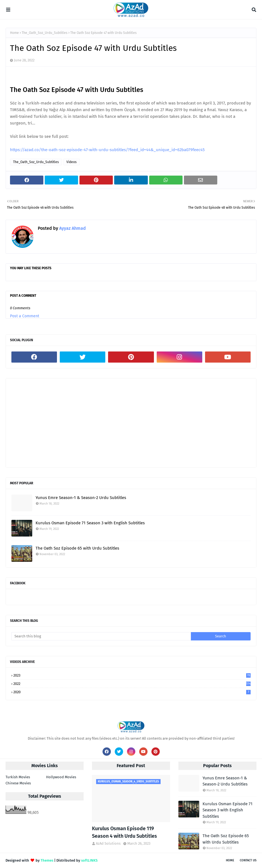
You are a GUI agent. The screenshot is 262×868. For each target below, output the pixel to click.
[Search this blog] (101, 636)
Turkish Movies (18, 777)
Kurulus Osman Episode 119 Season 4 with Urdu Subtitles (124, 832)
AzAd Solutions (108, 843)
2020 (132, 692)
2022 (132, 684)
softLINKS (89, 860)
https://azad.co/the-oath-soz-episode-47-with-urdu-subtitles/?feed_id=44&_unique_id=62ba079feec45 (107, 150)
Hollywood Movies (61, 777)
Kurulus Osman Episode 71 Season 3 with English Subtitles (90, 523)
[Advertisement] (131, 423)
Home (14, 33)
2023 (132, 675)
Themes (47, 860)
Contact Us (248, 860)
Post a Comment (25, 316)
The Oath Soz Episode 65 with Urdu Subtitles (77, 548)
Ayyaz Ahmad (72, 228)
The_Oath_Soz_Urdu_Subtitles (45, 33)
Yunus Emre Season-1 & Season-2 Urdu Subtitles (81, 498)
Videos (72, 162)
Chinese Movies (18, 783)
